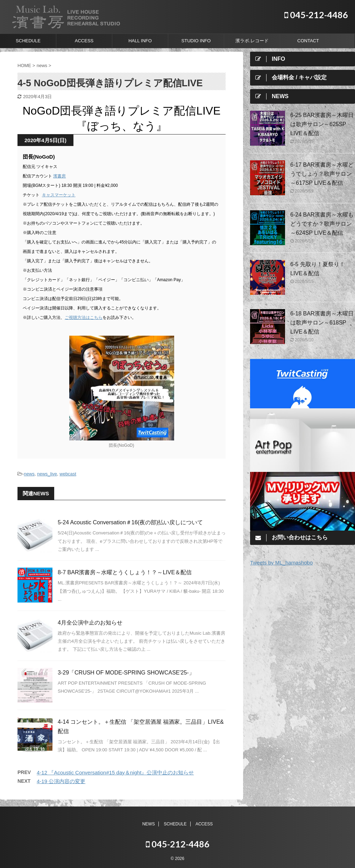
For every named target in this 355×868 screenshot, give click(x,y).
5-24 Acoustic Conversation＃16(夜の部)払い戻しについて (130, 522)
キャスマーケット (59, 195)
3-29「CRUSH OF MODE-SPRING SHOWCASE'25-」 (126, 673)
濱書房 (59, 176)
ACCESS (84, 41)
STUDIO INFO (196, 41)
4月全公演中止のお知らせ (90, 623)
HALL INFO (140, 41)
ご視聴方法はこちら (84, 318)
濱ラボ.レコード (252, 41)
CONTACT (308, 41)
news (29, 474)
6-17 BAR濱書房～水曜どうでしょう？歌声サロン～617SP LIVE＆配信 (322, 174)
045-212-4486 (316, 15)
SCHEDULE (28, 41)
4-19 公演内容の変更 (61, 781)
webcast (68, 474)
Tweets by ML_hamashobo (281, 563)
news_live (47, 474)
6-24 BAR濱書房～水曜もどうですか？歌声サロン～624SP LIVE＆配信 (322, 224)
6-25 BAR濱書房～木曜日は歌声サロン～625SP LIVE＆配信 (322, 124)
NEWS (149, 824)
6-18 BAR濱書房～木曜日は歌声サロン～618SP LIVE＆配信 (322, 323)
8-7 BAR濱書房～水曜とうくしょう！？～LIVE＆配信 (125, 572)
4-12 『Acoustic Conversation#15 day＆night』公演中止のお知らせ (115, 772)
